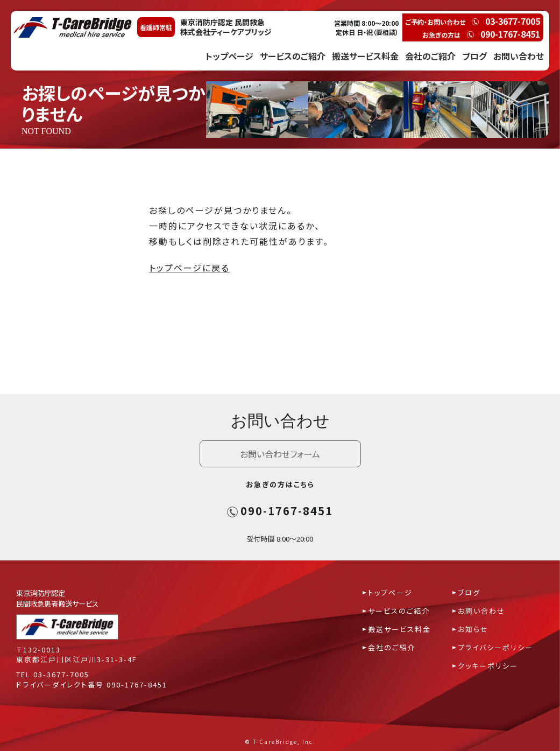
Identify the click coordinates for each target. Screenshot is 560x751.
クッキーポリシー (488, 666)
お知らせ (473, 629)
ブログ (474, 56)
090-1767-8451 (280, 511)
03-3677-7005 (61, 674)
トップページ (229, 56)
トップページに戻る (189, 268)
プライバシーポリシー (495, 647)
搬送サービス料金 (365, 56)
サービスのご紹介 (293, 56)
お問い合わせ (519, 56)
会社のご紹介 (430, 56)
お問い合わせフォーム (280, 454)
